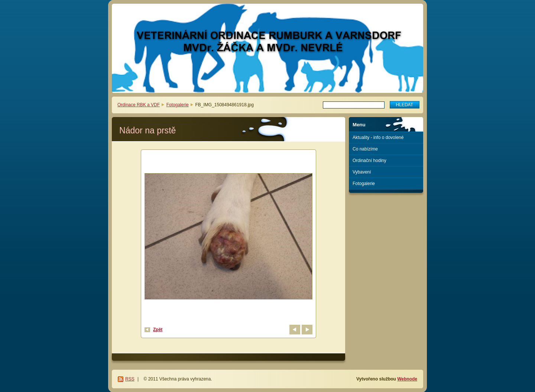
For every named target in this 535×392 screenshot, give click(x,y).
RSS (130, 379)
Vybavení (362, 172)
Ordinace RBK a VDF (139, 105)
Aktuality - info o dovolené (378, 137)
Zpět (158, 330)
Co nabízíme (365, 149)
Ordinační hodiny (369, 161)
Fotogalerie (178, 105)
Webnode (407, 379)
